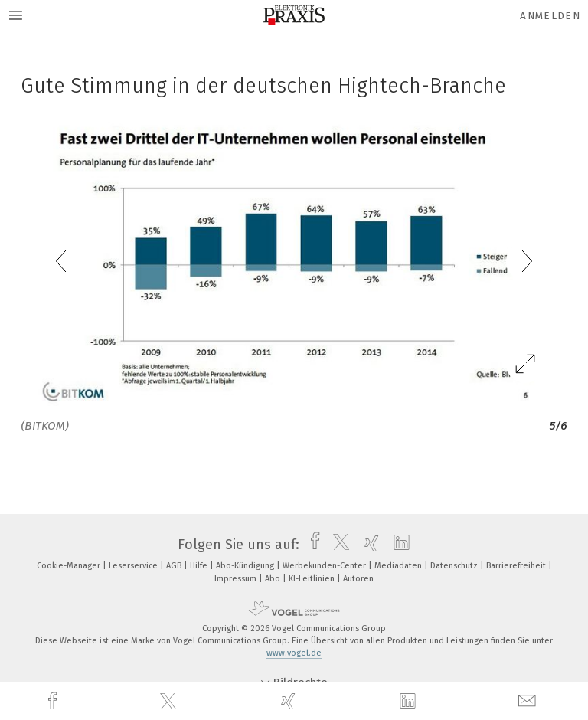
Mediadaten (399, 566)
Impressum (237, 579)
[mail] (529, 701)
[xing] (290, 701)
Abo (274, 579)
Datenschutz (455, 566)
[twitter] (170, 702)
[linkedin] (410, 702)
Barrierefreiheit (517, 566)
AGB (175, 566)
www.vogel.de (294, 653)
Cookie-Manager (70, 566)
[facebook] (54, 701)
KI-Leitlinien (313, 579)
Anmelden (550, 16)
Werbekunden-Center (325, 566)
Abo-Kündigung (246, 566)
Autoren (358, 579)
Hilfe (200, 566)
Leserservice (134, 566)
